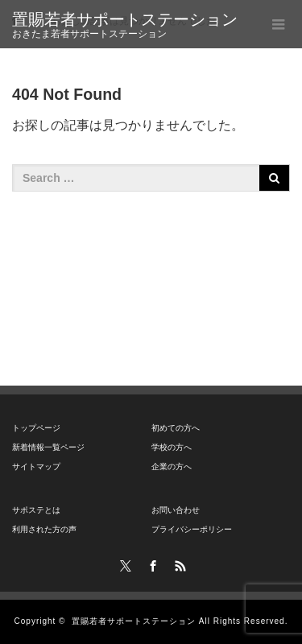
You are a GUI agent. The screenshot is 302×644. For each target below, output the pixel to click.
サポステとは (36, 510)
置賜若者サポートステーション (125, 19)
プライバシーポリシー (192, 529)
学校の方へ (172, 447)
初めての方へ (176, 428)
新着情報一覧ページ (48, 447)
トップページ (36, 428)
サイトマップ (36, 466)
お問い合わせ (176, 510)
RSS (178, 563)
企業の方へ (172, 466)
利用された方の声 (44, 529)
